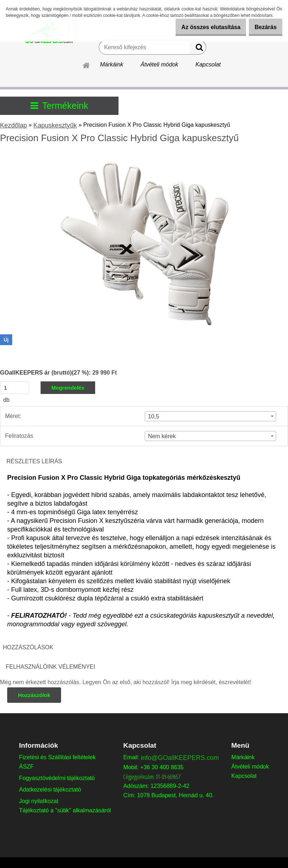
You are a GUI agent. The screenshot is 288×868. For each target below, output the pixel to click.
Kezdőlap (13, 125)
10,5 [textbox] (154, 416)
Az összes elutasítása (201, 27)
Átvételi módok (159, 64)
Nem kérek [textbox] (162, 436)
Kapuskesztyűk (55, 125)
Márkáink (112, 64)
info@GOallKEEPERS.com (180, 758)
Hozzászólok (35, 695)
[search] (198, 49)
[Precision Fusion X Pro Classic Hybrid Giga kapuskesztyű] (144, 157)
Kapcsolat (208, 64)
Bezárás (262, 27)
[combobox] (210, 416)
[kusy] (15, 388)
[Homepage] (87, 64)
